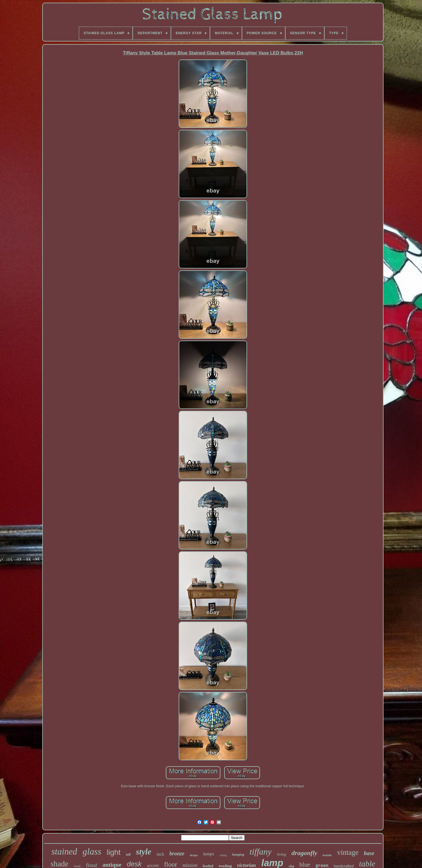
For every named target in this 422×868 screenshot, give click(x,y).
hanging (238, 854)
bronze (177, 853)
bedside (327, 855)
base (369, 853)
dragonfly (304, 853)
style (144, 852)
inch (160, 854)
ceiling (223, 855)
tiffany (261, 852)
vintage (348, 852)
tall (128, 854)
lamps (209, 854)
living (282, 854)
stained (64, 852)
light (114, 852)
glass (92, 851)
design (194, 855)
